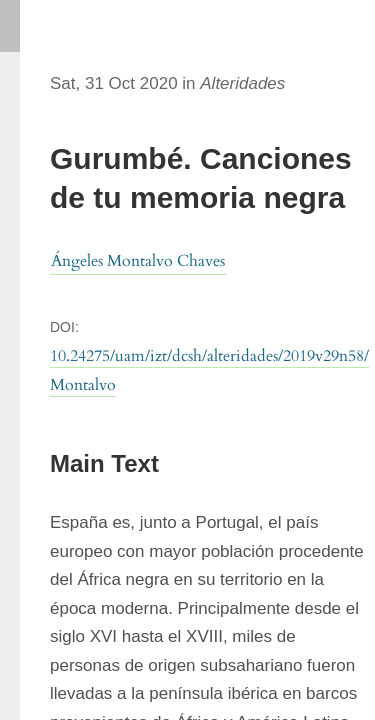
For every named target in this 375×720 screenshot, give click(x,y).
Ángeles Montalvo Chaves (138, 261)
